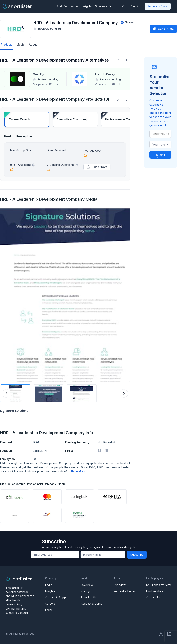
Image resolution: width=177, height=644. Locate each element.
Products (6, 45)
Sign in (135, 6)
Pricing (85, 591)
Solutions (103, 6)
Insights (87, 6)
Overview (87, 585)
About (33, 45)
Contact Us (153, 597)
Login (49, 585)
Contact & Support (57, 597)
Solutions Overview (159, 585)
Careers (50, 604)
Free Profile (88, 597)
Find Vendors (67, 6)
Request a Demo (158, 6)
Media (21, 45)
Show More (78, 471)
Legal (48, 610)
